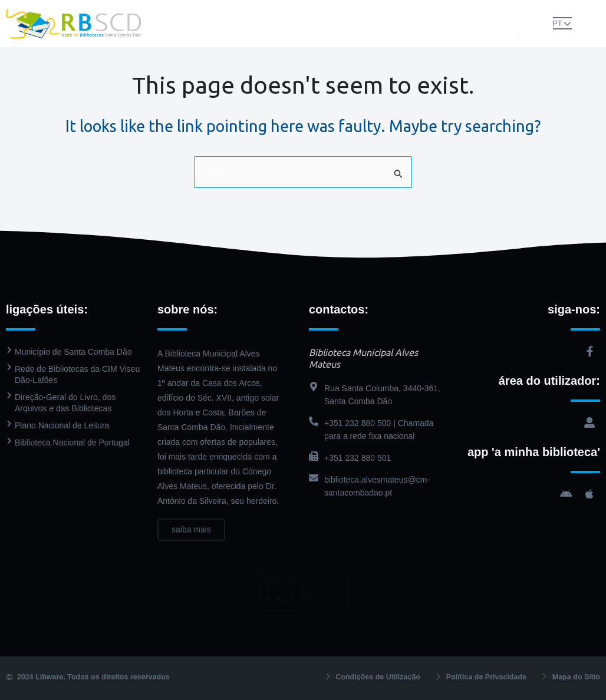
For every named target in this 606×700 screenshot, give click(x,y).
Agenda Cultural (420, 11)
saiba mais (191, 539)
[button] (549, 22)
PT (562, 23)
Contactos (303, 35)
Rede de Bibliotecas (193, 11)
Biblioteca (259, 11)
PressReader (359, 11)
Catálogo (309, 11)
